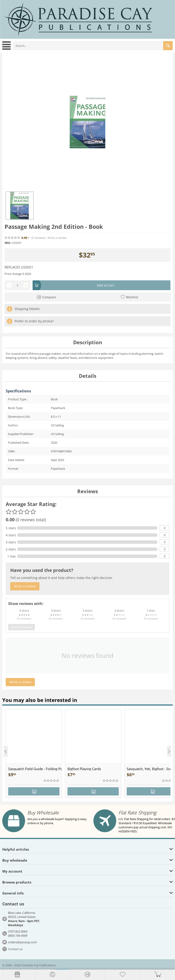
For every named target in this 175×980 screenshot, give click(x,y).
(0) (38, 238)
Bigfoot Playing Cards (84, 769)
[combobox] (93, 46)
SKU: (8, 243)
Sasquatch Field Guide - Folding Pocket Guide (35, 769)
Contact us (15, 949)
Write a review (57, 238)
